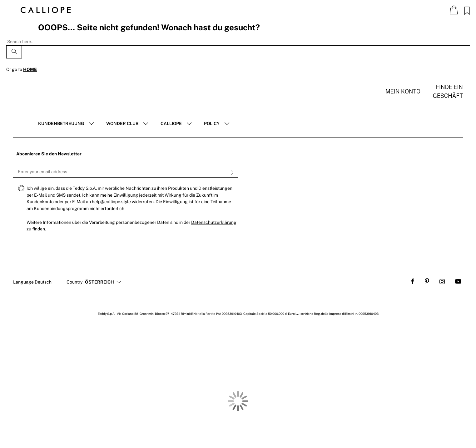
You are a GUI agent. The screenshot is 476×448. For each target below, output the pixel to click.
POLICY (212, 123)
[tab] (66, 124)
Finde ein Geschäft (448, 91)
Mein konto (403, 91)
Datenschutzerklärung (214, 222)
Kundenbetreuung (61, 123)
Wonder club (122, 123)
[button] (99, 282)
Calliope (171, 123)
